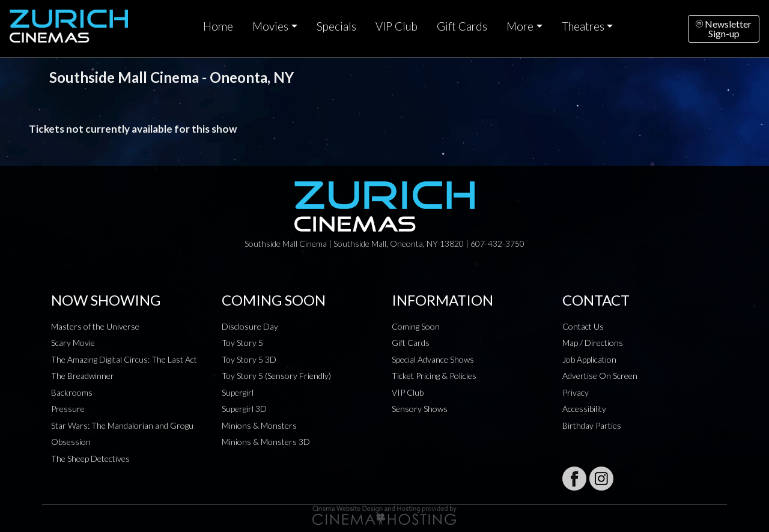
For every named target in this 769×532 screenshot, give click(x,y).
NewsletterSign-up (724, 29)
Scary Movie (73, 343)
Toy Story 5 (242, 343)
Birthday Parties (592, 425)
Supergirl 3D (244, 409)
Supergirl (238, 392)
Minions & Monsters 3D (266, 442)
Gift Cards (462, 26)
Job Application (589, 359)
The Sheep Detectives (90, 458)
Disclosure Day (250, 326)
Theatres (583, 26)
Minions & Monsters (259, 425)
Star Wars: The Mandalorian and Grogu (122, 425)
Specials (336, 26)
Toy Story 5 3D (249, 359)
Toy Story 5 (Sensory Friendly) (276, 376)
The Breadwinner (83, 376)
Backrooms (72, 392)
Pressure (68, 409)
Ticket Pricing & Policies (434, 376)
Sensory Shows (420, 409)
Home (218, 26)
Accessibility (584, 409)
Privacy (576, 392)
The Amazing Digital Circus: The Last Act (124, 359)
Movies (270, 26)
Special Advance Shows (433, 359)
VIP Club (397, 26)
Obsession (71, 442)
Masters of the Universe (95, 326)
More (520, 26)
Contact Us (583, 326)
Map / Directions (593, 343)
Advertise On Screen (600, 376)
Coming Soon (416, 326)
